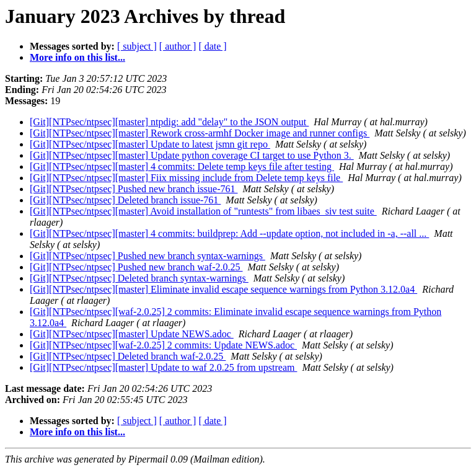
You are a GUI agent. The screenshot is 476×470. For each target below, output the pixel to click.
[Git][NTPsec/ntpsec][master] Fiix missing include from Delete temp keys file (186, 178)
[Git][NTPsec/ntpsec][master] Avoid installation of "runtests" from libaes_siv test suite (203, 211)
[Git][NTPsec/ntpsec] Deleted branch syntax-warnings (139, 278)
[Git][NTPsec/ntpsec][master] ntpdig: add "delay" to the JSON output (169, 122)
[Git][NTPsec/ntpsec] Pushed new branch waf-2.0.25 (136, 267)
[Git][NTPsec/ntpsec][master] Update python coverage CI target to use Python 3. (192, 155)
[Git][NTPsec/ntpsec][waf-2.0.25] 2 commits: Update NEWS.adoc (163, 345)
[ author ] (178, 46)
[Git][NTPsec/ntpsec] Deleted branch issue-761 (125, 200)
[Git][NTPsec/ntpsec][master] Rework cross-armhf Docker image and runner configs (200, 133)
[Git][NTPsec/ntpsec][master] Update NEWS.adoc (132, 334)
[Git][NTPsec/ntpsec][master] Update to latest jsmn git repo (150, 144)
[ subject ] (137, 46)
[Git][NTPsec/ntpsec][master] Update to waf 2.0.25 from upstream (163, 367)
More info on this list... (77, 57)
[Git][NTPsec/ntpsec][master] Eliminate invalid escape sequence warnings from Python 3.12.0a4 (223, 289)
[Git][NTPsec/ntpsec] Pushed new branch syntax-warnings (148, 256)
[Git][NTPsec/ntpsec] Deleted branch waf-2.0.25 (128, 356)
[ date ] (212, 46)
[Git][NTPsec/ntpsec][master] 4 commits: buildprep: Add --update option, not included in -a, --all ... (229, 233)
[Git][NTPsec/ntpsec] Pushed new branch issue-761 (134, 189)
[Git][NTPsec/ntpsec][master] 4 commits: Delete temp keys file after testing (182, 166)
